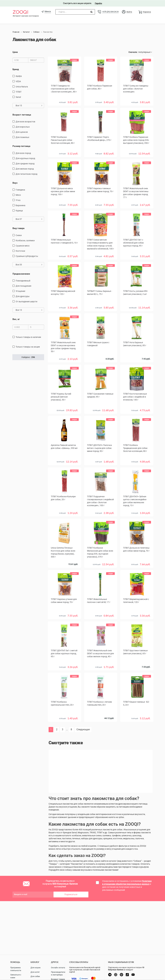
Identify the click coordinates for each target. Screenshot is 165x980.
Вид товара (18, 228)
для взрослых (23, 127)
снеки (19, 235)
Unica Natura (22, 86)
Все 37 (29, 219)
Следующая (83, 729)
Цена (15, 52)
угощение (20, 291)
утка (18, 200)
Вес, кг (16, 319)
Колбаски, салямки (25, 240)
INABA (19, 76)
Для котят (35, 972)
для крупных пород (25, 158)
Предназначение (21, 274)
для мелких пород (25, 169)
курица (19, 211)
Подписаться (71, 894)
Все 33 (29, 264)
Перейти (98, 3)
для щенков (22, 132)
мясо (18, 195)
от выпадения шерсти (26, 302)
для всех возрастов (25, 122)
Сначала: (133, 52)
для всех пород (23, 153)
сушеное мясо (23, 246)
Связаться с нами (16, 976)
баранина (20, 205)
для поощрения (23, 286)
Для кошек (36, 968)
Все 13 (29, 310)
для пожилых (22, 137)
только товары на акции (28, 347)
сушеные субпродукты (27, 256)
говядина (20, 190)
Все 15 (29, 105)
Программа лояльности (16, 969)
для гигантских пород (26, 174)
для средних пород (25, 163)
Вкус (15, 183)
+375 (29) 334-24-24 (110, 12)
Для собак (35, 976)
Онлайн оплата (58, 968)
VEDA (18, 81)
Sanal (18, 97)
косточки (20, 251)
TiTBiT (19, 92)
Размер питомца (21, 146)
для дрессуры (23, 296)
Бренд (16, 69)
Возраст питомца (22, 115)
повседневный (23, 281)
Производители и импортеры (58, 973)
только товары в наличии (28, 337)
